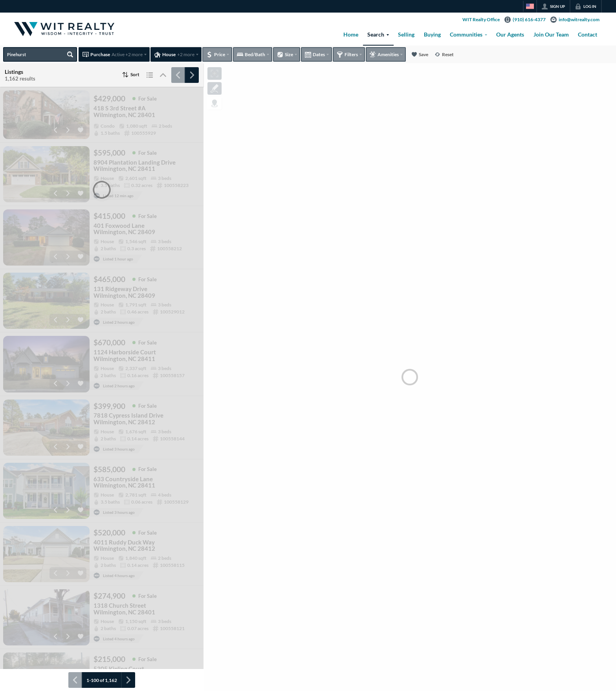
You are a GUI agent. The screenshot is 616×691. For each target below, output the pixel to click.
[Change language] (530, 6)
